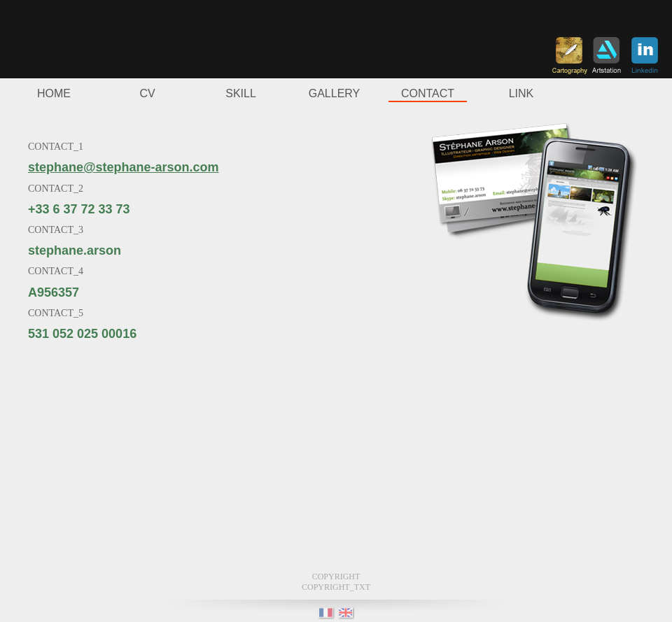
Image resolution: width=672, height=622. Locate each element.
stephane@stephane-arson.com (124, 167)
